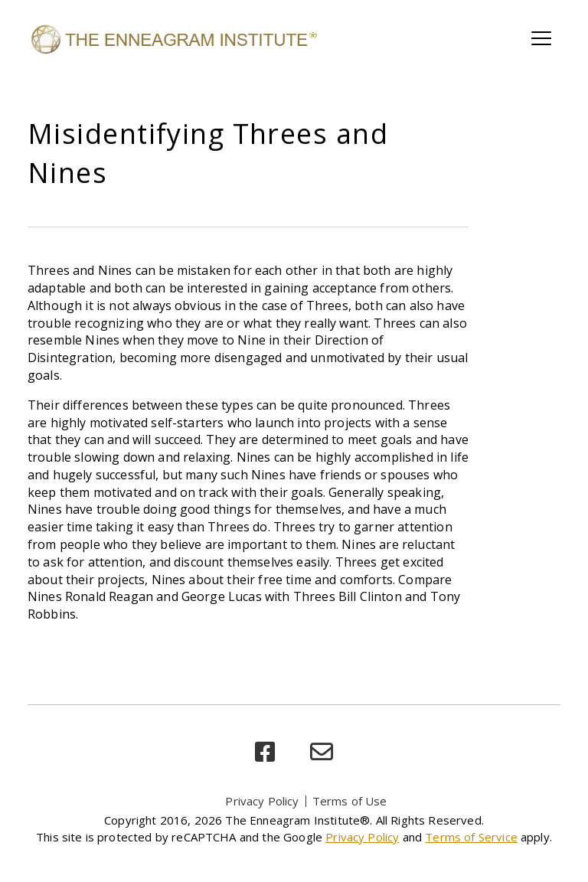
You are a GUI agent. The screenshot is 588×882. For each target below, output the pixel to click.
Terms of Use (350, 801)
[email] (322, 752)
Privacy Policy (262, 801)
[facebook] (265, 752)
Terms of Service (471, 837)
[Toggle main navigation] (541, 38)
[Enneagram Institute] (173, 38)
